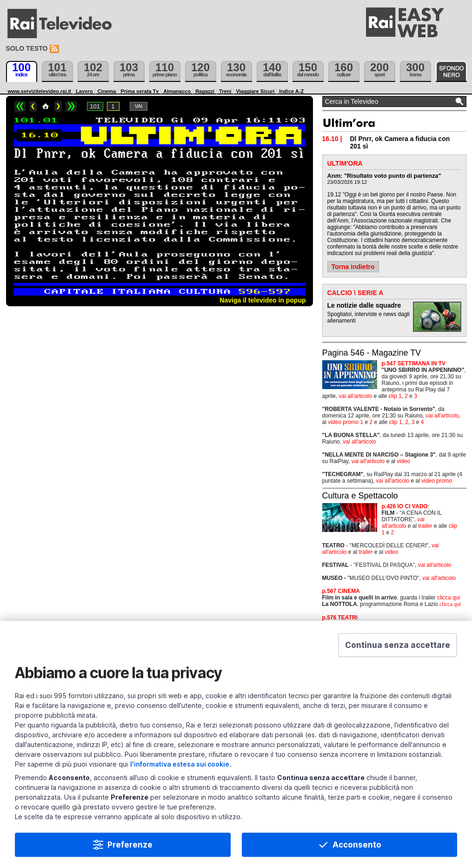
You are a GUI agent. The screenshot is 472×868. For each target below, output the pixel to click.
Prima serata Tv (140, 91)
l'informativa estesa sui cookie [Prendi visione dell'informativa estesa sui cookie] (180, 770)
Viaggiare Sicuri (255, 91)
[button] (398, 651)
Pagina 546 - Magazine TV (372, 353)
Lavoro (84, 91)
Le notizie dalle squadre (364, 305)
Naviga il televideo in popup (263, 300)
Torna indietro (353, 267)
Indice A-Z (291, 91)
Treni (225, 91)
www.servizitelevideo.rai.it (40, 91)
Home (46, 106)
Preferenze (130, 851)
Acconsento (357, 851)
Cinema (107, 91)
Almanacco (177, 91)
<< (20, 106)
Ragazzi (205, 91)
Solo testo (27, 48)
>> (71, 106)
